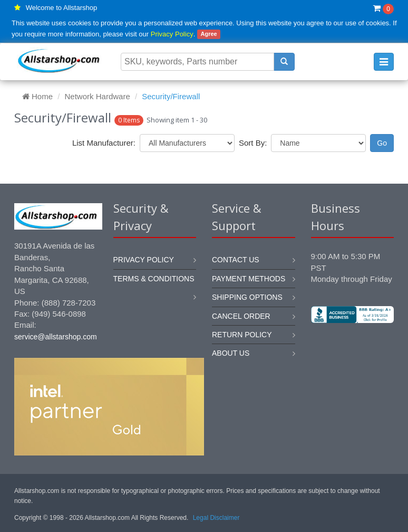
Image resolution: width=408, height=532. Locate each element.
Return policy (242, 335)
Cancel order (241, 316)
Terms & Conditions (154, 279)
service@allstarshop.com (56, 337)
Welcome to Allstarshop (62, 8)
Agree (208, 34)
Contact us (236, 260)
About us (231, 353)
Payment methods (249, 279)
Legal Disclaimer (216, 518)
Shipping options (247, 297)
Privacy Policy (172, 34)
